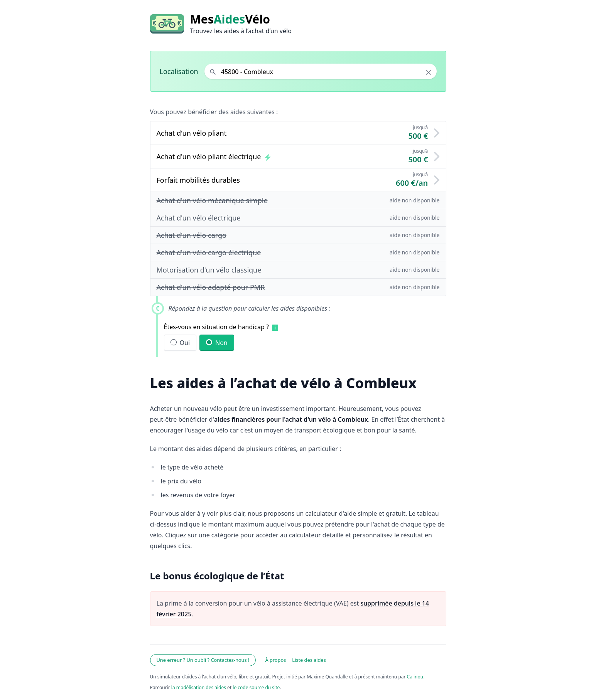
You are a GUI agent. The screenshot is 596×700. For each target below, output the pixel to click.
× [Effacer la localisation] (428, 72)
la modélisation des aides (199, 687)
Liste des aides (309, 660)
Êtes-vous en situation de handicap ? (217, 327)
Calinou (415, 677)
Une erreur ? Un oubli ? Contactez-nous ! (203, 660)
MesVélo (230, 19)
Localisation (179, 71)
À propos (275, 660)
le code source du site (256, 687)
